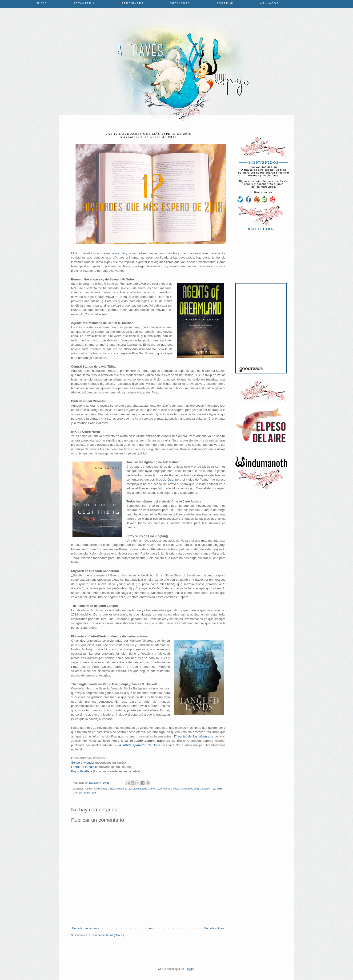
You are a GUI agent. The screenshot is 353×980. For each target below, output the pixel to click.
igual (121, 253)
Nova (176, 789)
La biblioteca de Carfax (143, 789)
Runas (78, 793)
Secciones (180, 3)
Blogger (190, 969)
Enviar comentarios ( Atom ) (106, 935)
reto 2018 (217, 789)
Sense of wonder (83, 763)
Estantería (84, 3)
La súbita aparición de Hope (139, 745)
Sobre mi (225, 3)
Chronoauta (101, 789)
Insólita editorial (119, 789)
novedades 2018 (190, 789)
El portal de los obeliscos (193, 736)
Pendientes (133, 3)
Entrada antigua (214, 928)
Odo (170, 480)
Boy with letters (82, 771)
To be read (90, 793)
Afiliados (269, 3)
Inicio (42, 3)
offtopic (206, 789)
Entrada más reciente (86, 928)
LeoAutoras (164, 789)
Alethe (89, 789)
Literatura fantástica (85, 767)
